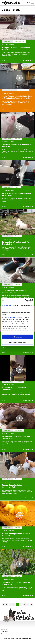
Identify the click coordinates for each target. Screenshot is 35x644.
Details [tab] (16, 306)
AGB (3, 634)
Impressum (5, 629)
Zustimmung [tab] (6, 306)
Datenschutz (5, 631)
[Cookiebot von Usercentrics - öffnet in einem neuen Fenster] (25, 300)
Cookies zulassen (18, 337)
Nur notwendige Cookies (18, 342)
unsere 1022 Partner (15, 317)
